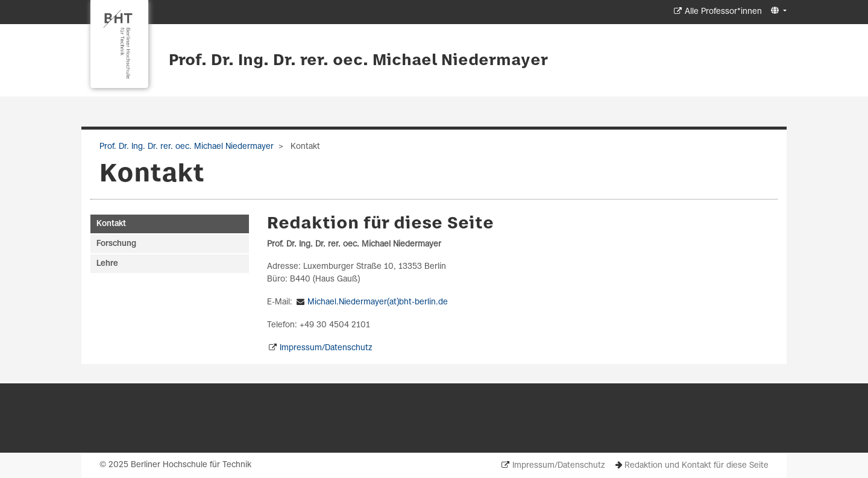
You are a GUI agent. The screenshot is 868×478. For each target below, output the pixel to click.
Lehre (107, 264)
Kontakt (111, 224)
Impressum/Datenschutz (326, 348)
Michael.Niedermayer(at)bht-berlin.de (378, 302)
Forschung (116, 244)
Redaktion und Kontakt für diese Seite (697, 466)
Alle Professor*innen (723, 12)
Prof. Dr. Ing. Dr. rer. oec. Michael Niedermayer (358, 61)
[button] (777, 11)
